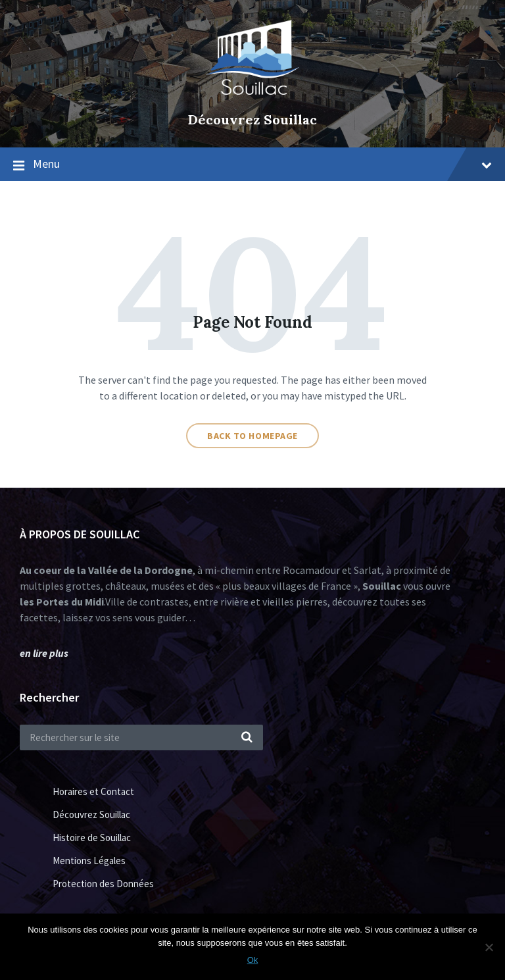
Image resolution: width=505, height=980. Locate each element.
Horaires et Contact (93, 791)
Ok (253, 960)
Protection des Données (103, 884)
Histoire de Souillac (92, 838)
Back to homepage (252, 436)
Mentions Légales (89, 861)
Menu (262, 164)
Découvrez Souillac (252, 119)
